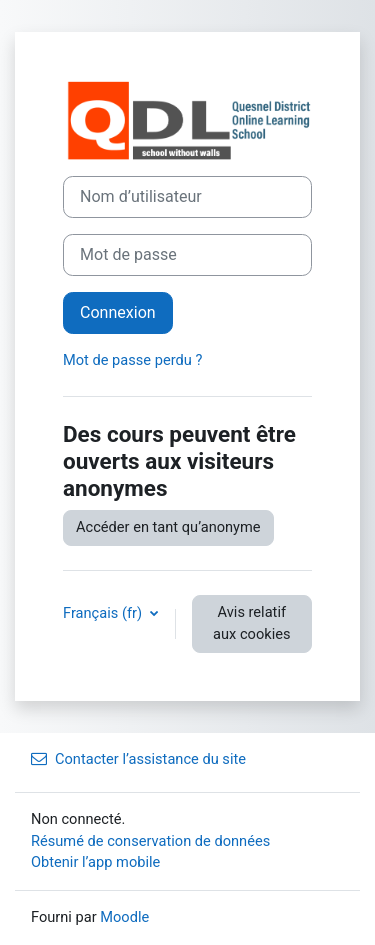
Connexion (118, 312)
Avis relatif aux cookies (251, 623)
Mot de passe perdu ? (132, 360)
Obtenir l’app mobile (95, 862)
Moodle (124, 917)
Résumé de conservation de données (150, 841)
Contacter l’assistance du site (138, 759)
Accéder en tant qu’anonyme (168, 527)
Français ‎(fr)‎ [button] (104, 613)
